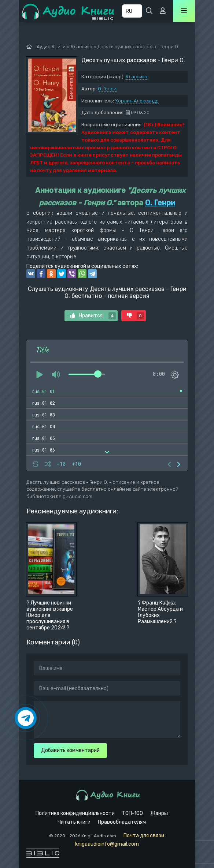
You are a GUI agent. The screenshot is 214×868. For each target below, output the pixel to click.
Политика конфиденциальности (75, 813)
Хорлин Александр (137, 101)
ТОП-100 (132, 813)
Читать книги (74, 822)
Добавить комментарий (70, 750)
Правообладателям (122, 822)
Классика (136, 77)
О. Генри (107, 89)
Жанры (159, 813)
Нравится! (93, 316)
